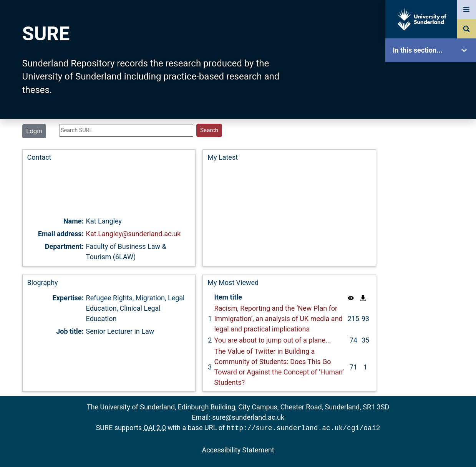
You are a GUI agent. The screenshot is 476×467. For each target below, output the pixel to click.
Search (433, 172)
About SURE (433, 123)
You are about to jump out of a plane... (272, 340)
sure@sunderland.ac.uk (248, 417)
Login (34, 131)
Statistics (433, 221)
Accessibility (433, 294)
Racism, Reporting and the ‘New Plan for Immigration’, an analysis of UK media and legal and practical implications (278, 319)
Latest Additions (433, 196)
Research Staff (433, 245)
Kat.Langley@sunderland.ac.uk (134, 234)
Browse (433, 148)
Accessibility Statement (238, 449)
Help (433, 269)
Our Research (433, 99)
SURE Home (433, 75)
